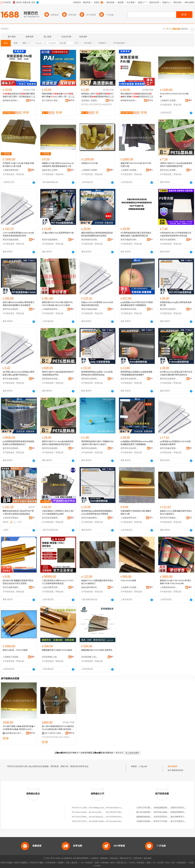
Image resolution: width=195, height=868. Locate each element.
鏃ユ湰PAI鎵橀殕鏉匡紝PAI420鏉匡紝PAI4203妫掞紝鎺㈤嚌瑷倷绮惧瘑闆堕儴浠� (58, 728)
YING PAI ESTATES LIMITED (84, 821)
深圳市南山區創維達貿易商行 (166, 812)
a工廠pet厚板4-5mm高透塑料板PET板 (58, 233)
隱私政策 (114, 858)
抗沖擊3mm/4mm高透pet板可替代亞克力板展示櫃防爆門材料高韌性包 (176, 373)
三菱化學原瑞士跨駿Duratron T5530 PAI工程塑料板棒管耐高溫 (58, 582)
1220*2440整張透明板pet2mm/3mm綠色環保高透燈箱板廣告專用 (18, 234)
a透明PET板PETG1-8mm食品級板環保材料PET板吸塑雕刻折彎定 (176, 165)
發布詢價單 (173, 766)
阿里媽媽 (105, 863)
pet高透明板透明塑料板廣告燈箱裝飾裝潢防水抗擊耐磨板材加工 (18, 443)
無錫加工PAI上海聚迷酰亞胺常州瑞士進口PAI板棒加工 (176, 512)
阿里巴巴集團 (6, 863)
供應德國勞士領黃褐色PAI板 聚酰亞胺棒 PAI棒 (136, 512)
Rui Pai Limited (95, 812)
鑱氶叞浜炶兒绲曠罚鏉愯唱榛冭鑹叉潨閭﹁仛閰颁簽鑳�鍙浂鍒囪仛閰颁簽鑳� (19, 95)
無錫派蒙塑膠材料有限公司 (90, 587)
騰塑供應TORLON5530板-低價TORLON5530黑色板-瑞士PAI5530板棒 (58, 304)
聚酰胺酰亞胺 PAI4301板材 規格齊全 (97, 650)
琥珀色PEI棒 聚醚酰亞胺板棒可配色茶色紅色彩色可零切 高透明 (18, 582)
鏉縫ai (67, 737)
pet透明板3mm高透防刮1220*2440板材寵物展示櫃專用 (175, 443)
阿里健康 (181, 863)
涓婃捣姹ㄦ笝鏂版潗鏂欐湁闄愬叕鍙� (90, 100)
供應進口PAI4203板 (90, 163)
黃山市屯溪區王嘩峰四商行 (182, 821)
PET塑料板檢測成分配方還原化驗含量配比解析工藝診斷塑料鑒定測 (136, 234)
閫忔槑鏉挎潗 (96, 104)
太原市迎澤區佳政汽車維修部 (166, 817)
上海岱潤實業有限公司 (51, 587)
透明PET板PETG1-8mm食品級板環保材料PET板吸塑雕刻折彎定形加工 (58, 443)
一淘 (81, 863)
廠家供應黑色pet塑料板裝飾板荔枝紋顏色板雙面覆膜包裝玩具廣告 (97, 234)
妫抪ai (61, 737)
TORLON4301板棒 (128, 581)
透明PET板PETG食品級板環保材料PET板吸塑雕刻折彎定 (58, 373)
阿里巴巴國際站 (21, 863)
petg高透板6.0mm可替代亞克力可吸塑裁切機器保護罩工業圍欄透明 (137, 304)
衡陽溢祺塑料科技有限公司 (182, 812)
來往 (167, 863)
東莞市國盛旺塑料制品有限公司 (130, 240)
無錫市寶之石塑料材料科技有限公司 (51, 170)
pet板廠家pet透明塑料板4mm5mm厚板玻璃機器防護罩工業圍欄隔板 (137, 443)
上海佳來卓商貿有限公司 (12, 518)
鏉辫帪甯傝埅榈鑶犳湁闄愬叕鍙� (12, 100)
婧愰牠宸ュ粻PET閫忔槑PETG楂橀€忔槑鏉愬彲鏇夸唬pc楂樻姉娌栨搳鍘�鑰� (97, 95)
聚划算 (74, 863)
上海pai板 (143, 766)
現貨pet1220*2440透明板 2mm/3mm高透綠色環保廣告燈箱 (97, 304)
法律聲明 (94, 858)
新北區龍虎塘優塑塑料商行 (51, 518)
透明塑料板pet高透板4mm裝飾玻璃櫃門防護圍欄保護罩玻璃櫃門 (136, 373)
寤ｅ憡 (111, 97)
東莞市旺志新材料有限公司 (12, 309)
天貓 (67, 863)
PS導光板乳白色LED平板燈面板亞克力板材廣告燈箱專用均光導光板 (176, 234)
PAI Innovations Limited (116, 808)
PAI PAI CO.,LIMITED (81, 808)
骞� (32, 100)
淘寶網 (60, 863)
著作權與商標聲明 (81, 858)
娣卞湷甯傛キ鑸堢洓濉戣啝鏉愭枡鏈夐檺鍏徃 (51, 100)
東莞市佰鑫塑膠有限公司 (51, 240)
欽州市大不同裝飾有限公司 (165, 821)
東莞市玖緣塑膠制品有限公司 (169, 240)
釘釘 (173, 863)
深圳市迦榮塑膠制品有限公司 (12, 587)
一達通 (190, 863)
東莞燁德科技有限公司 (90, 240)
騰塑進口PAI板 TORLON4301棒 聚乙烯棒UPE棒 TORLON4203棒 (176, 582)
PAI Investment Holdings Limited (119, 821)
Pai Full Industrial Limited (99, 817)
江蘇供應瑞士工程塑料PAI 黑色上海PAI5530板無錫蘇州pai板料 (58, 512)
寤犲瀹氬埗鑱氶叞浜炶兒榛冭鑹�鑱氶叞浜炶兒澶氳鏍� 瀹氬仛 (136, 95)
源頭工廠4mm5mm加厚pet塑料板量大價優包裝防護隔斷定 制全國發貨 (19, 304)
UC (154, 863)
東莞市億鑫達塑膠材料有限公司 (12, 240)
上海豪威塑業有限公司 (130, 518)
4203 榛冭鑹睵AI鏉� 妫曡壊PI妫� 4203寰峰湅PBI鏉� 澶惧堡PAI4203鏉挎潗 (19, 728)
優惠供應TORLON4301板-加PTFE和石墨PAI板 (136, 165)
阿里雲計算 (121, 863)
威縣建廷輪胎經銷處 (145, 817)
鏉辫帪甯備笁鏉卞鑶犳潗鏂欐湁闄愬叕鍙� (15, 733)
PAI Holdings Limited (97, 808)
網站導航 (148, 858)
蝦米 (113, 863)
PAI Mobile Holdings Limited (101, 821)
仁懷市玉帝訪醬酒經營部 (147, 808)
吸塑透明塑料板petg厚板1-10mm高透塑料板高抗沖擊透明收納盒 (97, 373)
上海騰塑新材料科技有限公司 (51, 309)
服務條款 (104, 858)
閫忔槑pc (85, 104)
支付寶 (160, 863)
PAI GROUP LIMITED (115, 812)
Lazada (97, 866)
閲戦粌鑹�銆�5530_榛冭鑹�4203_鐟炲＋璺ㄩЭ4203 (58, 95)
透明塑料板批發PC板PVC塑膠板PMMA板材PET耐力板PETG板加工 (97, 443)
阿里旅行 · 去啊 (92, 863)
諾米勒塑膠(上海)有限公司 (51, 657)
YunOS (131, 863)
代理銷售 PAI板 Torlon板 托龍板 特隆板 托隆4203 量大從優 (18, 165)
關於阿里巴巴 (126, 858)
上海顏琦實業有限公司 (12, 170)
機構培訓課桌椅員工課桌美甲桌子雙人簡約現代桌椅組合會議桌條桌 (18, 512)
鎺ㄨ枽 (32, 97)
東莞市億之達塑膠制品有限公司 (169, 170)
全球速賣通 (51, 863)
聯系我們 (138, 858)
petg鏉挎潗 (107, 104)
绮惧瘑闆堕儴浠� (50, 737)
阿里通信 (141, 863)
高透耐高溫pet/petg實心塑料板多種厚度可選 (176, 304)
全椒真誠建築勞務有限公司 (165, 808)
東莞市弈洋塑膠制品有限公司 (169, 518)
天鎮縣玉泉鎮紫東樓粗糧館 (148, 821)
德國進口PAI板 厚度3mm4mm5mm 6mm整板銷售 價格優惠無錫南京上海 (58, 165)
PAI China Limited (79, 812)
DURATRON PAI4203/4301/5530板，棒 (175, 95)
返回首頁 (119, 753)
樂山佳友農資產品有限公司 (148, 812)
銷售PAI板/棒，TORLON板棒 (15, 650)
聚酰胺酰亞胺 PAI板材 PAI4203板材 (57, 650)
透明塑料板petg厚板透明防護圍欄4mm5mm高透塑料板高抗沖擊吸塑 (97, 512)
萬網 (149, 863)
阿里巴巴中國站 (37, 863)
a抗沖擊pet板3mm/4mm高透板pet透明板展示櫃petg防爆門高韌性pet (18, 373)
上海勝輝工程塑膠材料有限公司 (169, 100)
